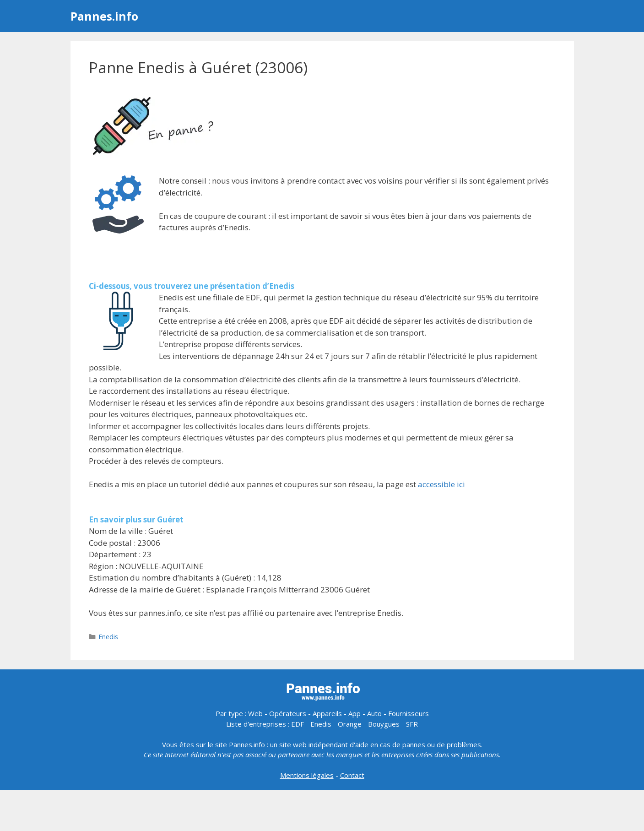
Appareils (327, 713)
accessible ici (441, 484)
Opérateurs (288, 713)
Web (255, 713)
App (354, 713)
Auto (374, 713)
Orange (350, 724)
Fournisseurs (409, 713)
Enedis (108, 637)
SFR (412, 724)
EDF (298, 724)
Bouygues (384, 724)
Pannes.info (104, 16)
